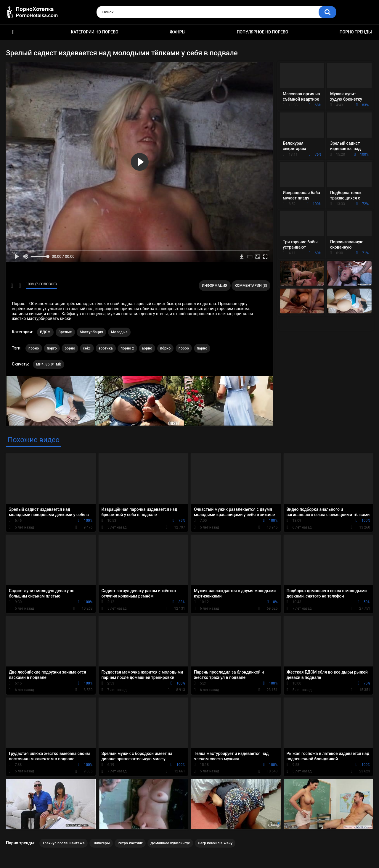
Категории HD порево (95, 32)
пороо (184, 348)
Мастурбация (91, 332)
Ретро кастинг (130, 843)
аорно (147, 348)
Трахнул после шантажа (64, 843)
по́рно (166, 348)
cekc (87, 348)
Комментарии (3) (251, 286)
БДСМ (45, 332)
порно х (127, 348)
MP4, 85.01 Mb (48, 364)
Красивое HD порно (13, 32)
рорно (70, 348)
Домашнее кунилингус (170, 843)
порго (52, 348)
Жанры (178, 32)
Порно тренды (356, 32)
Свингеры (101, 843)
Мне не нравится (20, 286)
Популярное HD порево (263, 32)
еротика (106, 348)
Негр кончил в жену (215, 843)
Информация (215, 286)
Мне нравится (12, 286)
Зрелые (65, 332)
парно (202, 348)
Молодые (119, 332)
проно (34, 348)
